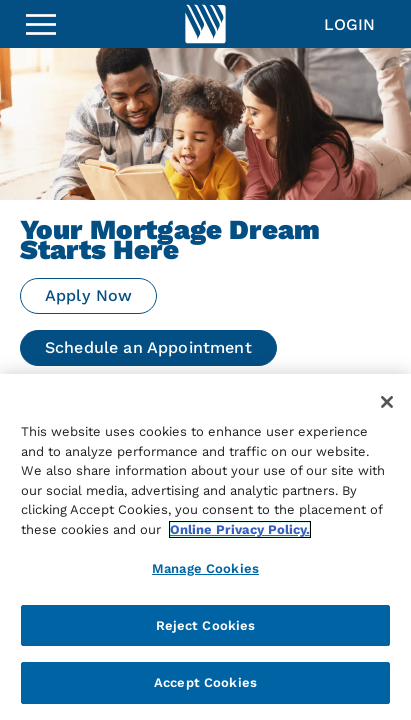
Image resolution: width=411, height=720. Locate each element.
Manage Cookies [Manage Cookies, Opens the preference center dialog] (205, 568)
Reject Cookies (206, 625)
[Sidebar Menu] (41, 24)
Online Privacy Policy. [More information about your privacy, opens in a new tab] (240, 529)
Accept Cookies (205, 682)
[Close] (387, 402)
